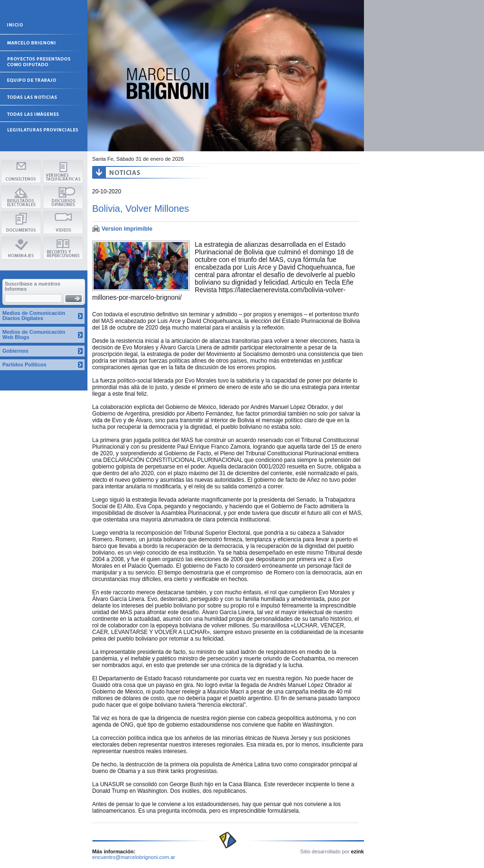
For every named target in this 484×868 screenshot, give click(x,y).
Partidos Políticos (24, 365)
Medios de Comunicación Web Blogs (34, 334)
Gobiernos (15, 351)
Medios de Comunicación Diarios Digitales (34, 316)
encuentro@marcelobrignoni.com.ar (134, 857)
